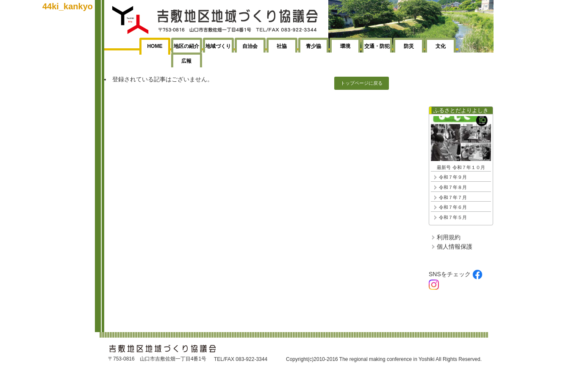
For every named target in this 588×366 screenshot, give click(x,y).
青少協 (313, 46)
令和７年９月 (453, 177)
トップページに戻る (362, 83)
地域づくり (218, 46)
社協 (282, 46)
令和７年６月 (453, 207)
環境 (345, 46)
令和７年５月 (453, 217)
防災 (409, 46)
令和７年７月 (453, 197)
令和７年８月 (453, 187)
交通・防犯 (377, 46)
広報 (186, 61)
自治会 (250, 46)
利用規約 (449, 237)
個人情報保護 (455, 247)
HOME (155, 46)
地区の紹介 (186, 46)
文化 (441, 46)
